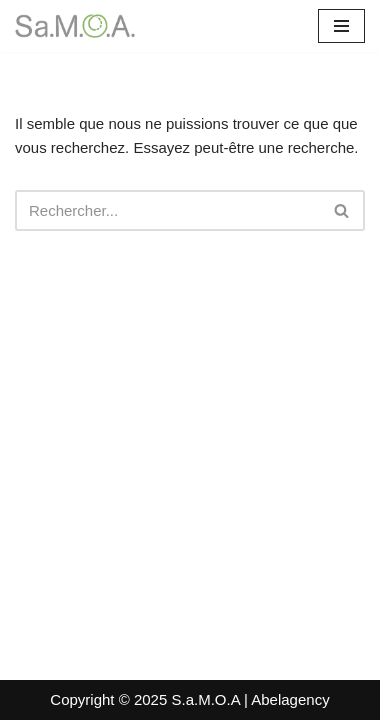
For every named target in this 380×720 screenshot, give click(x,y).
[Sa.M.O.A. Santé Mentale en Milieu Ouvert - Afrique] (75, 26)
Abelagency (290, 699)
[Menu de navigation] (341, 26)
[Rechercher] (167, 210)
